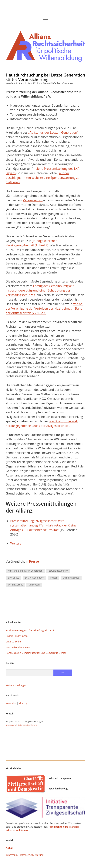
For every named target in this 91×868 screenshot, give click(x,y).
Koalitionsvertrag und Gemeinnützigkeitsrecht (30, 630)
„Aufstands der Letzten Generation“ (53, 133)
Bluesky (23, 703)
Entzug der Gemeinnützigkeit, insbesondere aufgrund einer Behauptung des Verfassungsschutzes (40, 290)
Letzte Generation (35, 578)
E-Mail (9, 848)
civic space (13, 578)
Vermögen (34, 585)
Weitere (16, 543)
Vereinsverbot (33, 200)
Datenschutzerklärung (27, 725)
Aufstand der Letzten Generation (25, 571)
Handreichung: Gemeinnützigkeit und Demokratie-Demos (36, 653)
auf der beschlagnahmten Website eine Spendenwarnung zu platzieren (43, 178)
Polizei (53, 578)
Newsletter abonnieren (18, 647)
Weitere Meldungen (16, 685)
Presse (34, 561)
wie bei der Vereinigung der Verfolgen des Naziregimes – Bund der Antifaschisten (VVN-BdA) (44, 308)
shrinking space (71, 578)
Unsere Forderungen (17, 636)
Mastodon (11, 703)
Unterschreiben (14, 642)
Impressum (11, 725)
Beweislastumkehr (58, 571)
